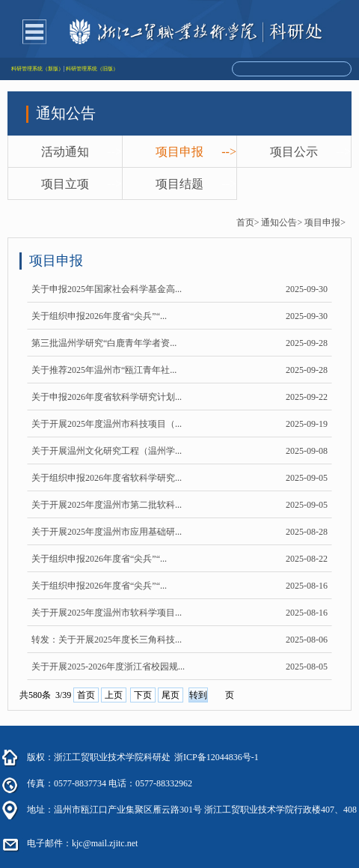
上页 (114, 695)
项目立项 (65, 184)
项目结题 (179, 184)
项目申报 (179, 152)
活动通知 (65, 152)
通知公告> (282, 222)
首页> (248, 222)
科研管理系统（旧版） (92, 69)
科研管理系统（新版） (37, 69)
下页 (143, 695)
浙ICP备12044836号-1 (217, 757)
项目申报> (325, 222)
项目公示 (294, 152)
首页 (86, 695)
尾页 (171, 695)
